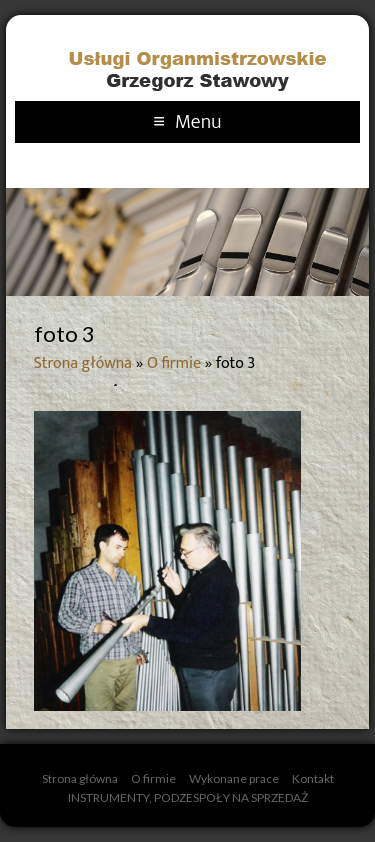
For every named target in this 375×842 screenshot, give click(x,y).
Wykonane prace (234, 778)
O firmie (174, 363)
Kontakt (313, 778)
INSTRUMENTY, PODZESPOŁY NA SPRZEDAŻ (188, 797)
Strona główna (83, 363)
